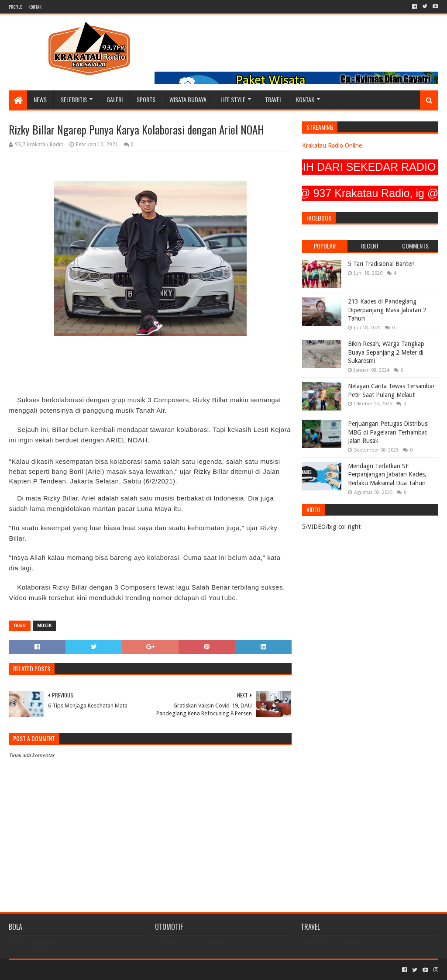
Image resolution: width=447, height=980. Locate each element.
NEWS (40, 99)
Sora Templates (57, 970)
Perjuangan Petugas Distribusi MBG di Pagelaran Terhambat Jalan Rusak (388, 432)
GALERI (115, 99)
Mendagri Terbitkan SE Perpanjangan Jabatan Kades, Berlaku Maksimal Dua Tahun (387, 474)
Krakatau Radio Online (332, 145)
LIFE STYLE (233, 99)
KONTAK (35, 7)
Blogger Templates (107, 970)
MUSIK (44, 626)
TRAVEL (273, 99)
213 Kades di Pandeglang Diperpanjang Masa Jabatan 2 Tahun (387, 310)
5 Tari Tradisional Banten (381, 264)
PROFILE (15, 7)
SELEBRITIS (74, 99)
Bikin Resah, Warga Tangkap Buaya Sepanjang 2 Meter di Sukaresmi (386, 352)
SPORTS (146, 99)
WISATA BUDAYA (188, 99)
